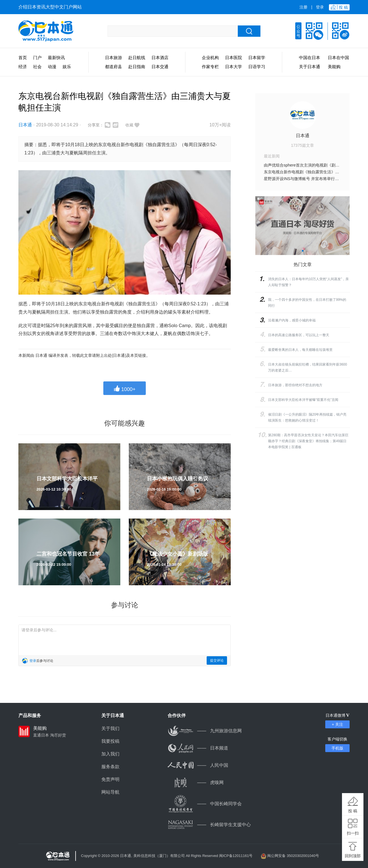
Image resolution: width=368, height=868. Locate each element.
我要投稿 (110, 741)
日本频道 (198, 748)
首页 (23, 58)
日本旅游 (114, 58)
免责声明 (110, 779)
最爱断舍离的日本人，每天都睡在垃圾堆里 (300, 350)
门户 (37, 58)
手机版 (337, 748)
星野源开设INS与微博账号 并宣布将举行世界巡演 (307, 179)
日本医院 (234, 58)
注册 (303, 7)
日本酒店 (160, 58)
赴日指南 (137, 67)
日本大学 (234, 67)
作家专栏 (210, 67)
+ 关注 (337, 724)
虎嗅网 (196, 782)
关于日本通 (310, 67)
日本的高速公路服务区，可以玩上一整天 (299, 335)
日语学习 (257, 67)
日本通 (25, 125)
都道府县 (114, 67)
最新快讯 (56, 58)
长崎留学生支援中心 (209, 825)
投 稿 (353, 811)
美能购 (334, 67)
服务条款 (110, 767)
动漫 (52, 67)
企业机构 (210, 58)
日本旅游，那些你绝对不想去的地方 (295, 385)
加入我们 (110, 754)
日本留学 (257, 58)
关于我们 (110, 728)
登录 (320, 7)
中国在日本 (310, 58)
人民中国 (198, 765)
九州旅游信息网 (205, 731)
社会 (37, 67)
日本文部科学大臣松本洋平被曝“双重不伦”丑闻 (303, 400)
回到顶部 (353, 856)
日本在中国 (338, 58)
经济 (23, 67)
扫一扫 (353, 833)
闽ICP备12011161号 (236, 856)
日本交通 (160, 67)
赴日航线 (137, 58)
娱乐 (67, 67)
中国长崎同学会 (205, 804)
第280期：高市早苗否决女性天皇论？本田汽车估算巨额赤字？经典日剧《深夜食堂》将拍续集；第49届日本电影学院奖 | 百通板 (308, 441)
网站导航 (110, 792)
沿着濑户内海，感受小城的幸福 (292, 320)
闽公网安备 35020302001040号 (293, 856)
